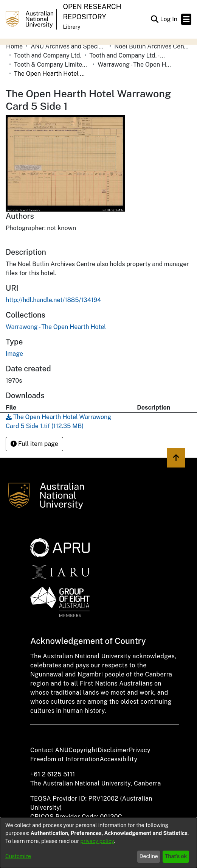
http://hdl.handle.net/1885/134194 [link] (53, 300)
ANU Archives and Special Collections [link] (68, 46)
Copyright (83, 750)
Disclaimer (113, 750)
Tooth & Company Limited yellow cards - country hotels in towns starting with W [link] (52, 65)
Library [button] (71, 27)
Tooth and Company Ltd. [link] (48, 55)
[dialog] (98, 843)
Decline (149, 856)
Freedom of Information (65, 759)
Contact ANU (49, 750)
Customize (18, 856)
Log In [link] (169, 19)
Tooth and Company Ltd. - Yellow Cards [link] (127, 55)
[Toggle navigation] (186, 19)
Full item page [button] (34, 444)
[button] (154, 19)
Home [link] (14, 46)
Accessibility (118, 759)
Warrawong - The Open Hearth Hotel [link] (135, 65)
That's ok (176, 856)
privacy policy (97, 841)
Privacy (140, 750)
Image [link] (14, 354)
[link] (56, 327)
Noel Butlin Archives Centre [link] (152, 46)
